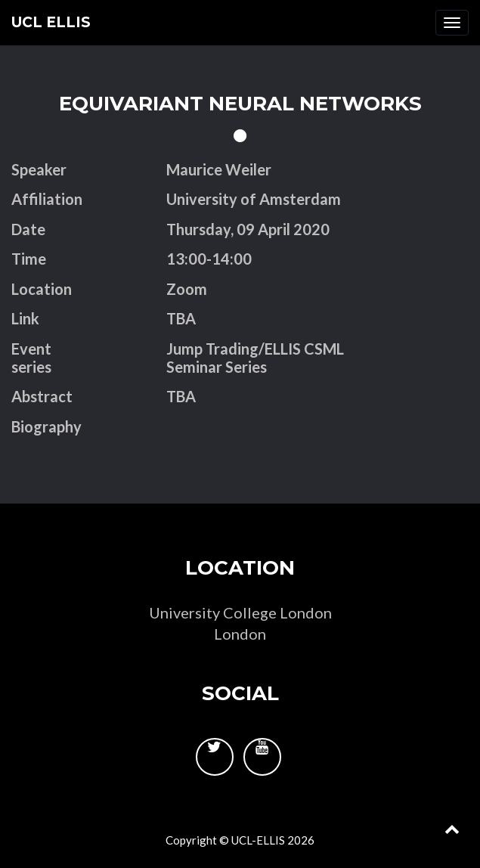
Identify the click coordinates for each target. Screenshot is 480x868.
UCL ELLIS (51, 22)
